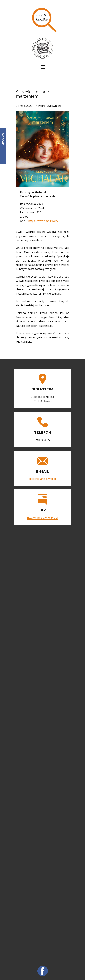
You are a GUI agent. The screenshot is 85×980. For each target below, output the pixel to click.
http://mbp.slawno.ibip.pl (42, 518)
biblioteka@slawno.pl (42, 479)
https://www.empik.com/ (43, 221)
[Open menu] (43, 67)
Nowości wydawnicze (48, 106)
